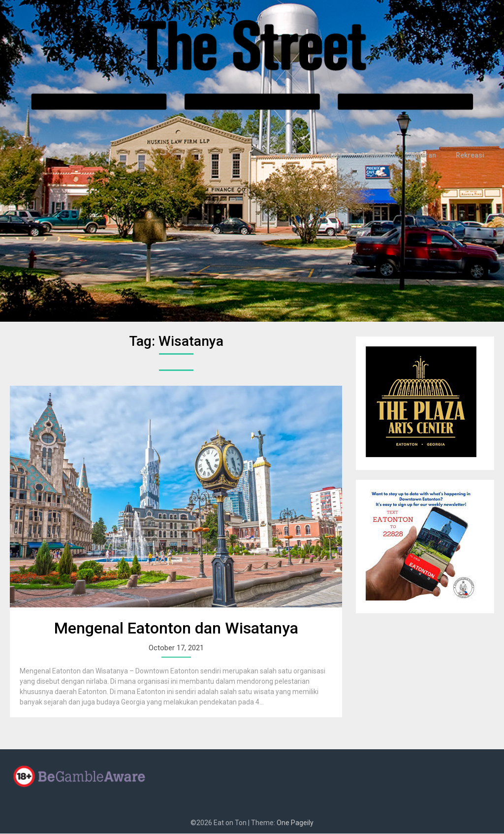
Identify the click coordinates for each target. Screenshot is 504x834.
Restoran (379, 156)
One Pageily (295, 823)
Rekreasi (471, 156)
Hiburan (425, 156)
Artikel (335, 156)
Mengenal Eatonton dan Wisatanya (176, 629)
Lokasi (296, 156)
